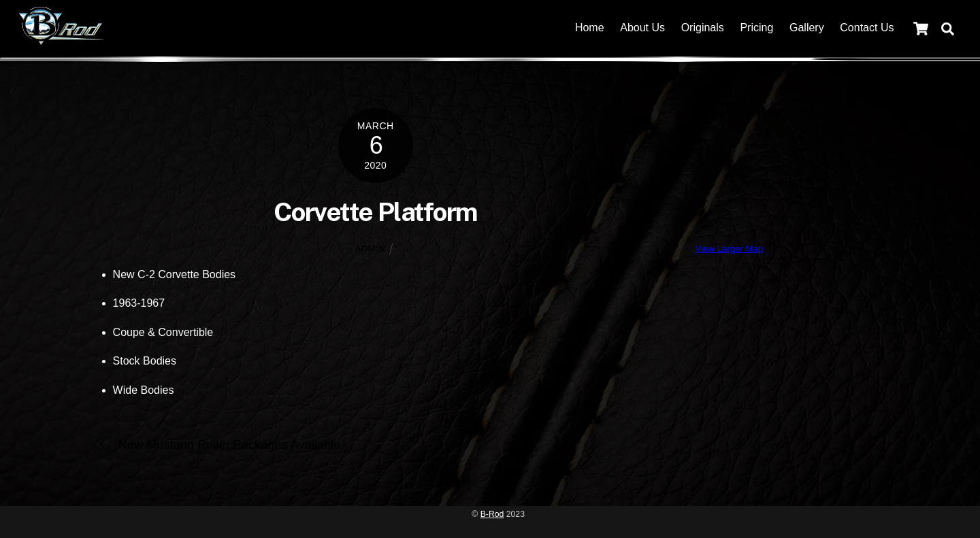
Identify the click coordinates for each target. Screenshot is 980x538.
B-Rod (492, 514)
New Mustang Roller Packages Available (229, 444)
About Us (642, 28)
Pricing (756, 28)
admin (371, 249)
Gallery (807, 28)
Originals (703, 28)
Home (590, 28)
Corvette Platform (376, 212)
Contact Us (867, 28)
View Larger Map (730, 249)
